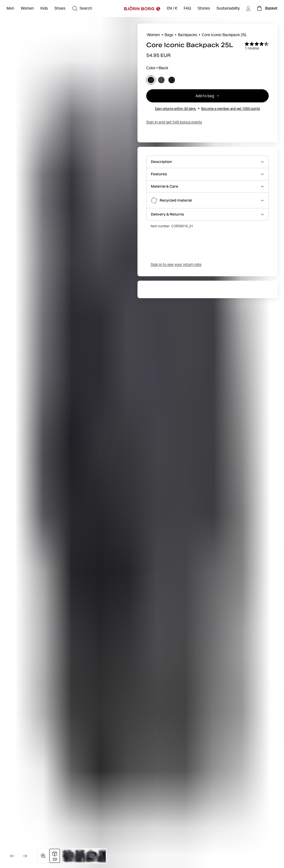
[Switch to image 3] (80, 856)
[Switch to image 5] (103, 856)
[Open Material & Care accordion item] (207, 186)
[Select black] (151, 80)
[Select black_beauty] (172, 80)
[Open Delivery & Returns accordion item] (207, 214)
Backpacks (188, 35)
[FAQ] (187, 8)
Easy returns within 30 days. (176, 109)
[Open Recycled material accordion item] (207, 200)
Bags (169, 35)
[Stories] (204, 8)
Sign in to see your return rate (176, 265)
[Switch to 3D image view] (55, 856)
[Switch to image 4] (92, 856)
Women (153, 35)
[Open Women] (27, 8)
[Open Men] (10, 8)
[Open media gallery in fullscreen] (43, 856)
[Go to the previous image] (12, 856)
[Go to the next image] (25, 856)
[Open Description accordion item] (207, 162)
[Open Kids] (44, 8)
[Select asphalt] (161, 80)
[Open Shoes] (60, 8)
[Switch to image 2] (69, 856)
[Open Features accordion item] (207, 174)
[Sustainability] (228, 8)
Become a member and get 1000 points (231, 109)
